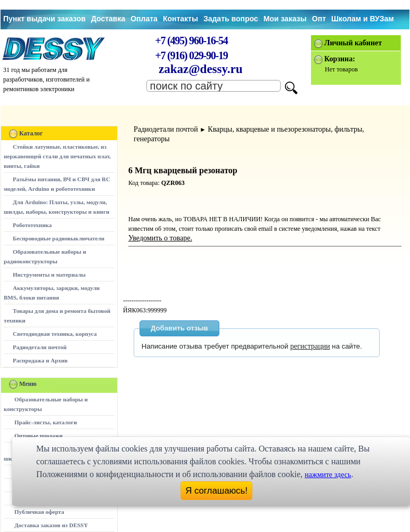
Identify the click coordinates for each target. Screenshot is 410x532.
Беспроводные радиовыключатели (59, 238)
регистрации (310, 346)
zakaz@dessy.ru (201, 69)
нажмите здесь (328, 475)
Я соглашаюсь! (216, 491)
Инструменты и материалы (49, 275)
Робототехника (32, 225)
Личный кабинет (353, 43)
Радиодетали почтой (40, 347)
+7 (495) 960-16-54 (191, 41)
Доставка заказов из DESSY (51, 525)
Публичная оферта (39, 512)
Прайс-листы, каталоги (46, 422)
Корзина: (340, 59)
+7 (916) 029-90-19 (191, 55)
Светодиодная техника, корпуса (55, 334)
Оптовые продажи (39, 436)
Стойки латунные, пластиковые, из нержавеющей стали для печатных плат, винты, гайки (57, 156)
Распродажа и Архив (40, 360)
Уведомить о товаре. (160, 238)
